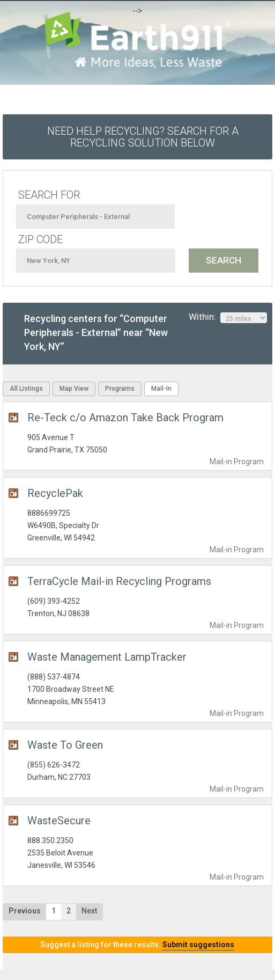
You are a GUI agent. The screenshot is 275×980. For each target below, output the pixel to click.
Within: (228, 317)
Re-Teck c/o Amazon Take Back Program (125, 418)
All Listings (26, 389)
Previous (25, 911)
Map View (74, 389)
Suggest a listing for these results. (137, 945)
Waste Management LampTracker (107, 657)
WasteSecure (59, 821)
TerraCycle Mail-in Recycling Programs (119, 581)
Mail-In (161, 389)
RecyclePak (55, 493)
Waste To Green (65, 745)
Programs (120, 389)
